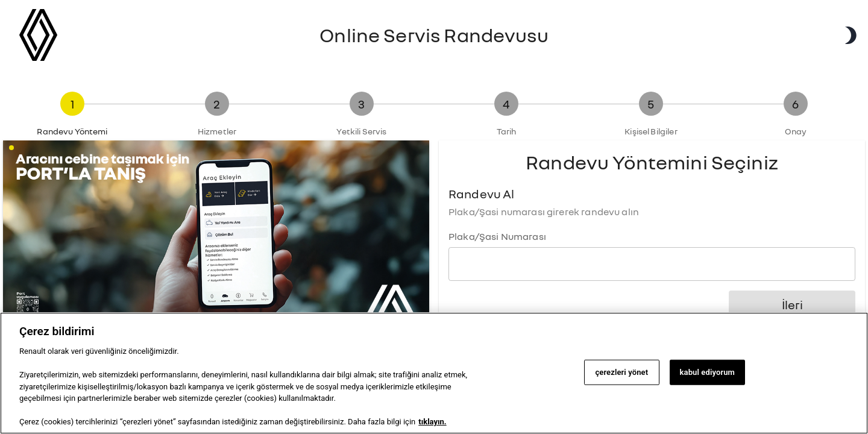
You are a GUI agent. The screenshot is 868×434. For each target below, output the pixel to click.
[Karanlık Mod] (850, 35)
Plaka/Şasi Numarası (497, 236)
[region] (434, 373)
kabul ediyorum (707, 372)
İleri (792, 305)
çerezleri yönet (621, 372)
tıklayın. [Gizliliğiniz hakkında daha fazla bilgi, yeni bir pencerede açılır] (432, 422)
